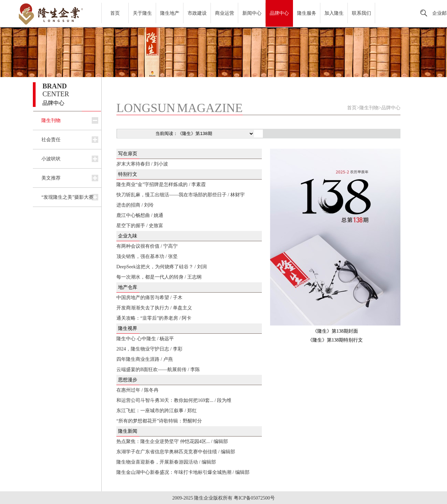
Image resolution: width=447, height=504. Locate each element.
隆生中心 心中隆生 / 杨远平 (145, 339)
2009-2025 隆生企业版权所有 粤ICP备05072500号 (223, 498)
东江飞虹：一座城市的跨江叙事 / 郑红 (157, 411)
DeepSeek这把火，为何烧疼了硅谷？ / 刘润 (162, 267)
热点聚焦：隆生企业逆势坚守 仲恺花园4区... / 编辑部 (172, 441)
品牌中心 (279, 13)
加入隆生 (334, 13)
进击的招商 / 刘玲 (135, 205)
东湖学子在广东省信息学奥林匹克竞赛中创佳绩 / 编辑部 (176, 452)
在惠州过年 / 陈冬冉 (137, 390)
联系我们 (361, 13)
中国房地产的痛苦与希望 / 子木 (149, 298)
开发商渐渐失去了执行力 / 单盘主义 (154, 308)
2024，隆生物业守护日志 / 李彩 (149, 349)
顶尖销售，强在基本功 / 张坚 (147, 256)
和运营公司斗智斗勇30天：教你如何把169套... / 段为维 (174, 400)
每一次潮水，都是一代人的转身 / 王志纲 (159, 277)
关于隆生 (142, 13)
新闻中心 (252, 13)
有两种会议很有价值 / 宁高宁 (147, 246)
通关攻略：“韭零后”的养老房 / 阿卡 (154, 318)
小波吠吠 (51, 159)
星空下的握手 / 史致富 (140, 226)
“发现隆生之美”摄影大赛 (67, 197)
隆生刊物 (51, 120)
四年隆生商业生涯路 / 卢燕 (145, 359)
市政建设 (197, 13)
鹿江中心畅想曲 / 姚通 (140, 215)
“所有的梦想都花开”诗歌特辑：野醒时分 (159, 421)
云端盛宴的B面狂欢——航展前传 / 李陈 (158, 370)
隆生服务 (307, 13)
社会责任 (51, 140)
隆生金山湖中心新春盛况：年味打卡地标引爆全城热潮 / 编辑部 (183, 472)
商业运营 (225, 13)
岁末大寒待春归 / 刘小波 (142, 164)
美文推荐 (51, 178)
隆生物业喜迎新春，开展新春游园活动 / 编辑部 (166, 462)
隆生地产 (170, 13)
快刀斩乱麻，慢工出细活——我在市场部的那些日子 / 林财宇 (181, 195)
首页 (115, 13)
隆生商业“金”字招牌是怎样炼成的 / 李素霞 (161, 185)
